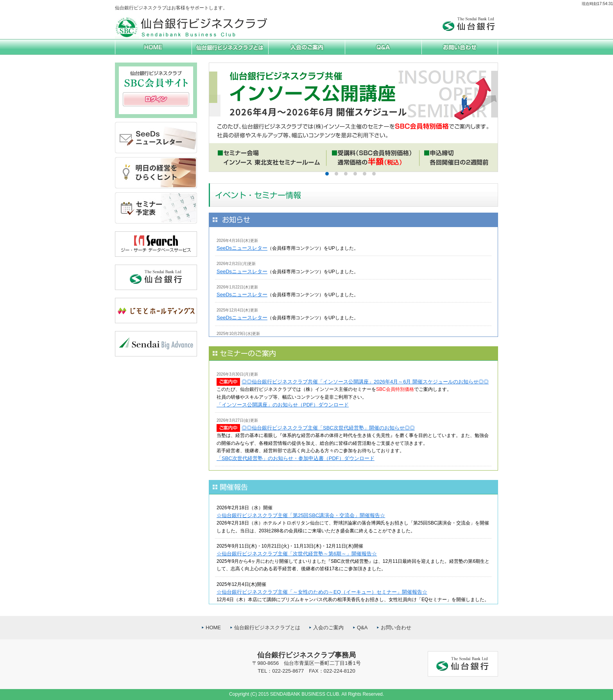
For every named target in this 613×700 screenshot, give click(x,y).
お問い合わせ (396, 627)
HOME (213, 627)
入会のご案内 (328, 627)
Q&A (362, 627)
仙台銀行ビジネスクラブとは (267, 627)
